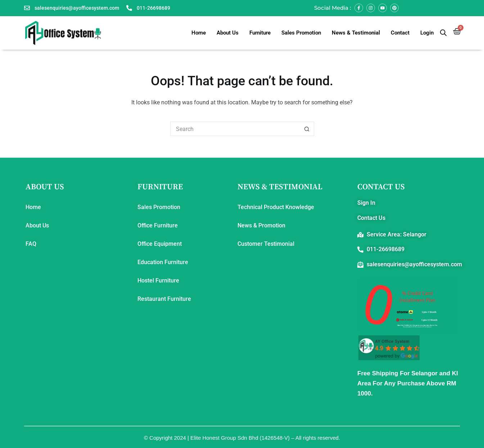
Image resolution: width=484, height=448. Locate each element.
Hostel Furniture (158, 280)
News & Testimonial (356, 33)
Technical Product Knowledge (276, 207)
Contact (400, 33)
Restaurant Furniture (164, 299)
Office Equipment (160, 244)
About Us (228, 33)
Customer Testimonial (266, 244)
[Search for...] (235, 129)
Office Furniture (158, 225)
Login (427, 33)
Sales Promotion (301, 33)
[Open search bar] (443, 33)
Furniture (260, 33)
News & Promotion (261, 225)
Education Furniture (163, 262)
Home (199, 33)
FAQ (31, 244)
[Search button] (307, 129)
